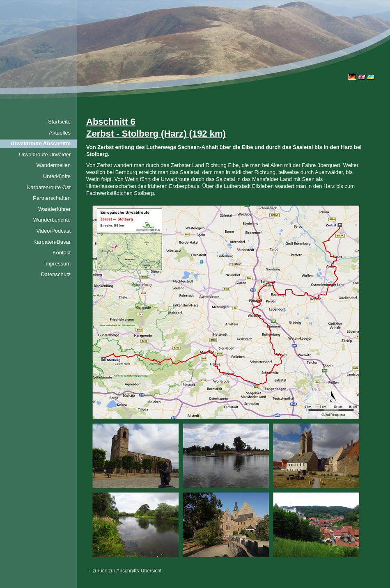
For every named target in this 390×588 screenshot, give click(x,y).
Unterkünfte (57, 176)
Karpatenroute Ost (49, 187)
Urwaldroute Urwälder (45, 154)
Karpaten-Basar (52, 242)
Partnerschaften (52, 198)
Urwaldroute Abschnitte (41, 143)
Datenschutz (56, 274)
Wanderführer (54, 209)
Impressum (57, 264)
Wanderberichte (52, 220)
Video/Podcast (53, 231)
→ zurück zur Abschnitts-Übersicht (124, 571)
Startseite (59, 122)
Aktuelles (60, 133)
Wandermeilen (54, 165)
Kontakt (62, 253)
